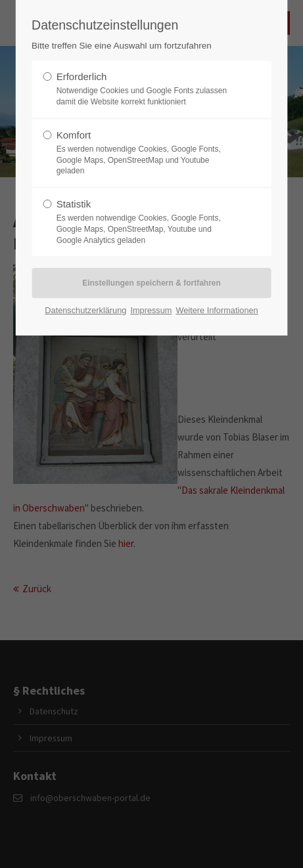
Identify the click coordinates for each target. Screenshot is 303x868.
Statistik (147, 222)
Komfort (147, 153)
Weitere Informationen (217, 310)
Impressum (151, 310)
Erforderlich (147, 89)
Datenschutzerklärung (85, 310)
